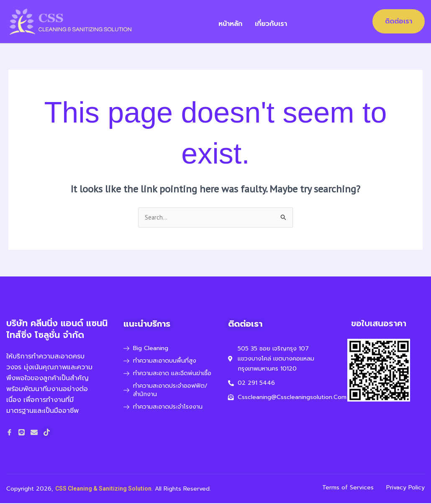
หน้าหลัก (236, 21)
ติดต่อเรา (399, 21)
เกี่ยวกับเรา (277, 21)
